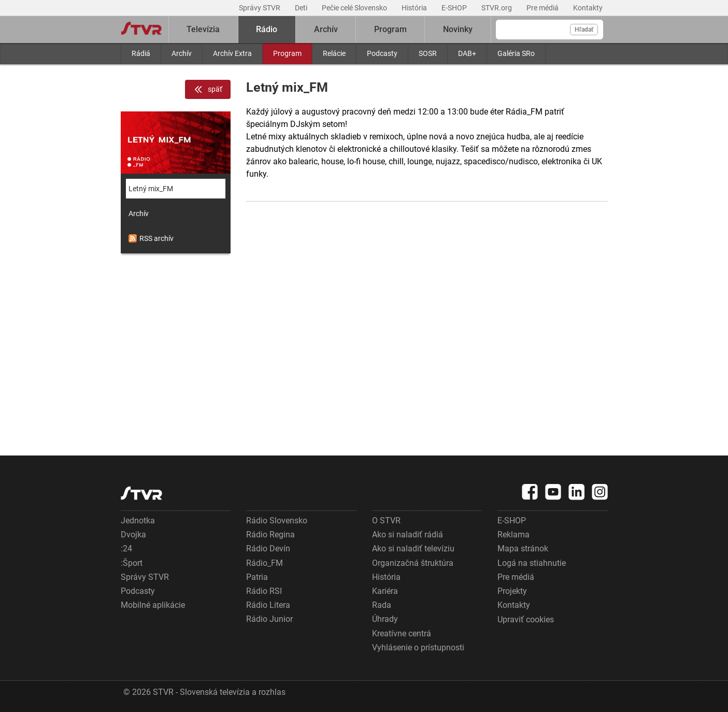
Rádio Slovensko (277, 521)
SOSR (428, 53)
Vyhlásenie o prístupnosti (418, 647)
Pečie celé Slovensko (355, 8)
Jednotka (138, 521)
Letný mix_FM (151, 189)
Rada (382, 605)
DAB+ (467, 53)
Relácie (334, 53)
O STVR (386, 521)
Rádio (267, 29)
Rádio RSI (264, 591)
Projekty (512, 591)
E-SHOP (455, 8)
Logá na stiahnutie (532, 563)
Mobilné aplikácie (153, 605)
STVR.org (497, 8)
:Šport (132, 563)
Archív (182, 53)
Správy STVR (260, 8)
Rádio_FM (265, 563)
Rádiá (141, 53)
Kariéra (385, 591)
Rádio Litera (268, 605)
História (415, 8)
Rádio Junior (269, 619)
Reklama (513, 535)
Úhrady (385, 619)
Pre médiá (543, 8)
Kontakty (588, 8)
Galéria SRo (516, 53)
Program (287, 53)
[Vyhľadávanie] (549, 30)
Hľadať (584, 30)
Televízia (203, 29)
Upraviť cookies (526, 620)
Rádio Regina (270, 535)
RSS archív (151, 238)
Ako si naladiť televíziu (413, 549)
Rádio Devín (268, 549)
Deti (302, 8)
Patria (257, 577)
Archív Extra (232, 53)
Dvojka (133, 535)
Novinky (458, 29)
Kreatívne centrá (402, 633)
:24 (126, 549)
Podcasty (382, 53)
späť (208, 90)
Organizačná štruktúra (413, 563)
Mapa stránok (523, 549)
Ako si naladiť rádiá (408, 535)
